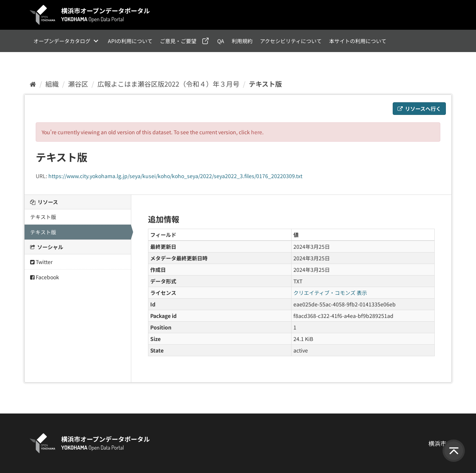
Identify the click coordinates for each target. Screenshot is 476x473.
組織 (52, 84)
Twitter (41, 262)
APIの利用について (130, 41)
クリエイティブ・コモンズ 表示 (330, 293)
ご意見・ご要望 (178, 41)
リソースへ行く (419, 109)
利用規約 (242, 41)
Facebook (45, 277)
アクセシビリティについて (291, 41)
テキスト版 (265, 84)
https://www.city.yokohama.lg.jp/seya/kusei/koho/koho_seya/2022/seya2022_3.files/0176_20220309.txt (175, 176)
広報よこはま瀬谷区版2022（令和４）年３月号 (168, 84)
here (257, 132)
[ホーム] (33, 84)
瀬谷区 (78, 84)
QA (221, 41)
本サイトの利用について (358, 41)
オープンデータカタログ (62, 41)
